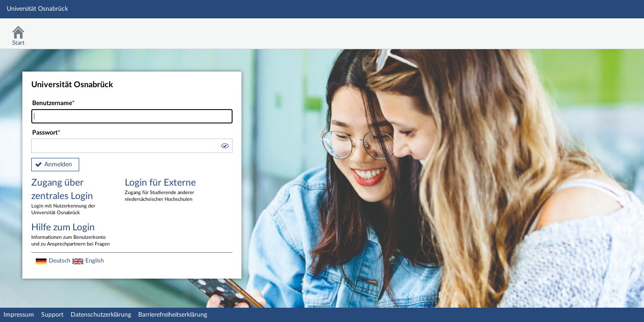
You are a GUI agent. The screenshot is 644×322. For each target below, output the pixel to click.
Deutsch (59, 261)
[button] (225, 147)
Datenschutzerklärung (101, 315)
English (95, 261)
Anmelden (58, 165)
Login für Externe (165, 191)
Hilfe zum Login (72, 235)
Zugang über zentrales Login (72, 197)
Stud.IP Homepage (610, 30)
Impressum (19, 315)
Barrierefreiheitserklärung (173, 315)
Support (52, 315)
